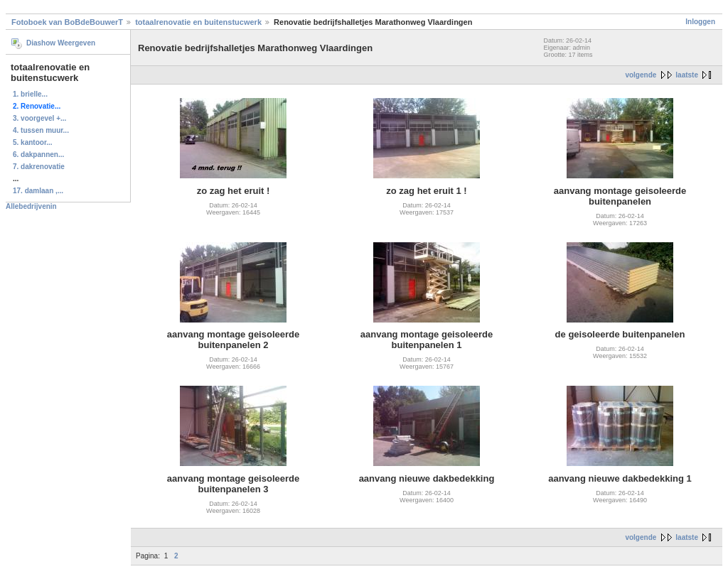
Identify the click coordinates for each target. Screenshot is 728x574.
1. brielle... (30, 94)
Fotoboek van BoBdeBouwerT (67, 22)
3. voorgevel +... (39, 118)
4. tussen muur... (41, 130)
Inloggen (700, 22)
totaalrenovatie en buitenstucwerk (198, 22)
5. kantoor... (33, 142)
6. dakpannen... (38, 155)
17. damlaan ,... (38, 191)
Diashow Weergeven (61, 43)
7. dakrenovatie (39, 167)
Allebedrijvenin (31, 206)
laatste (687, 75)
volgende (641, 75)
